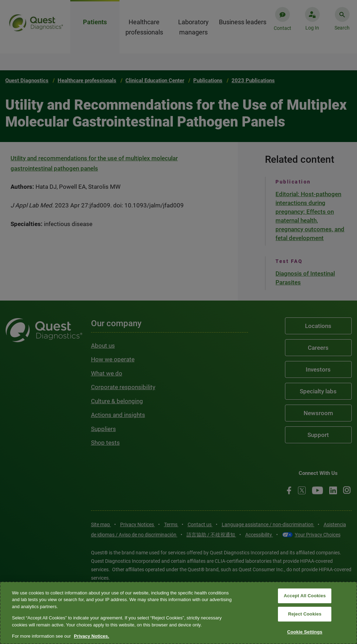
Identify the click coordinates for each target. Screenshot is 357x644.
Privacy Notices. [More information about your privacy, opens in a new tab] (91, 636)
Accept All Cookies (305, 596)
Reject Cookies (305, 614)
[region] (178, 613)
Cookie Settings (305, 632)
